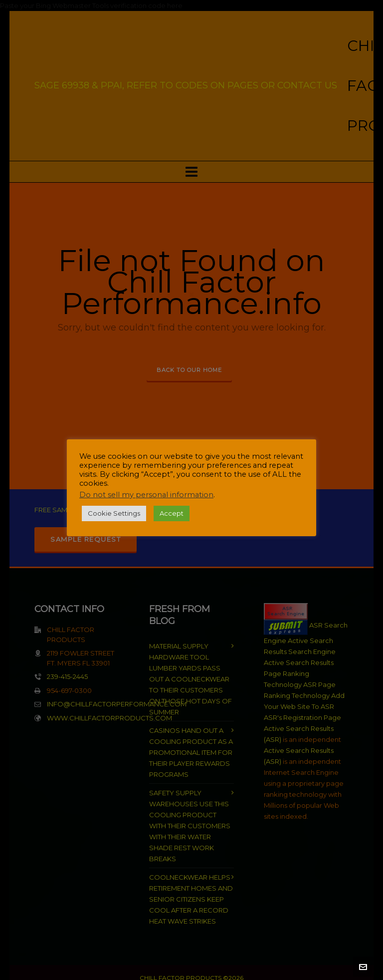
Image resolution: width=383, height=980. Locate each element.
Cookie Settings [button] (114, 513)
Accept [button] (172, 513)
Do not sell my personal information (146, 495)
